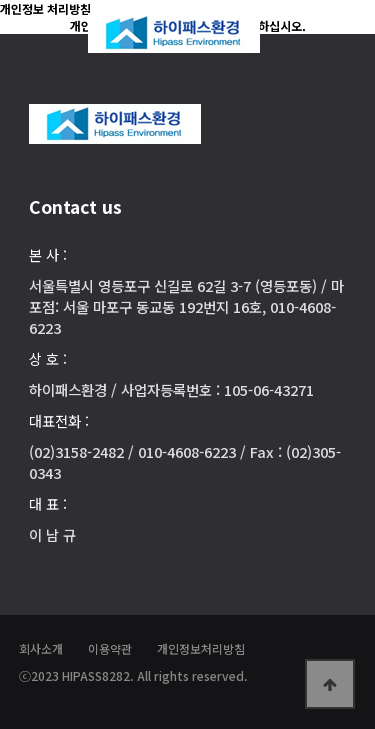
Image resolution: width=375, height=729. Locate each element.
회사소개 (41, 648)
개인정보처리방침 (201, 648)
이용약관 (110, 648)
